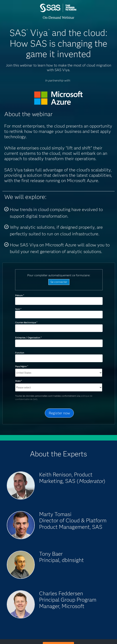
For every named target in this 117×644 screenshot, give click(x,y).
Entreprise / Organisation (28, 338)
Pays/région (21, 366)
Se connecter (59, 282)
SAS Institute (58, 12)
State (18, 381)
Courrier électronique (26, 322)
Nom (18, 309)
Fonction (20, 353)
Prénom (19, 295)
